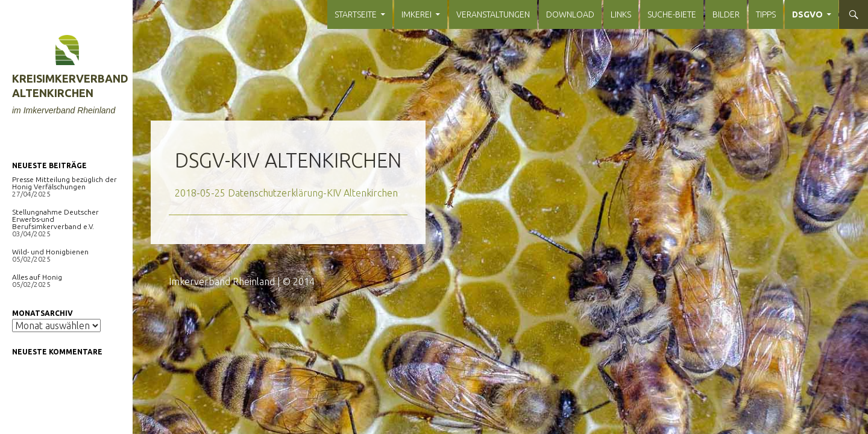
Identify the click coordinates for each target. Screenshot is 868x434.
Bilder (726, 14)
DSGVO (807, 14)
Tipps (766, 14)
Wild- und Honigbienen (50, 252)
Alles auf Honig (37, 277)
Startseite (356, 14)
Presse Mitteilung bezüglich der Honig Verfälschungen (64, 183)
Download (570, 14)
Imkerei (417, 14)
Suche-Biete (672, 14)
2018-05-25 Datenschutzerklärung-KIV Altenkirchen (286, 193)
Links (621, 14)
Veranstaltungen (493, 14)
